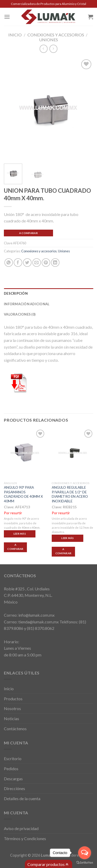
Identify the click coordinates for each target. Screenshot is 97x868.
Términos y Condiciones (25, 838)
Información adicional (27, 304)
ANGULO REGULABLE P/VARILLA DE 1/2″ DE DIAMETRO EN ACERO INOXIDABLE (70, 494)
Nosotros (12, 708)
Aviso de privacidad (21, 828)
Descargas (13, 779)
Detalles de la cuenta (22, 798)
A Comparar (28, 233)
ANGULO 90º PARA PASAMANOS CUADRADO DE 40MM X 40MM (23, 494)
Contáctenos (15, 729)
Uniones (48, 40)
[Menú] (7, 17)
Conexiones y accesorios (56, 35)
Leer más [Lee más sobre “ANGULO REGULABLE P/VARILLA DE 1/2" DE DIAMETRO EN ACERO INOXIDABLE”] (68, 538)
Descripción (16, 293)
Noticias (12, 718)
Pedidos (11, 769)
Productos (13, 699)
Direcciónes (14, 788)
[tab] (48, 293)
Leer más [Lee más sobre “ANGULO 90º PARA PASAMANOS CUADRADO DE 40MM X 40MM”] (20, 534)
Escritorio (13, 758)
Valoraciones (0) (20, 314)
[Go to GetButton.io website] (85, 863)
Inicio (15, 35)
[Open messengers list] (85, 853)
